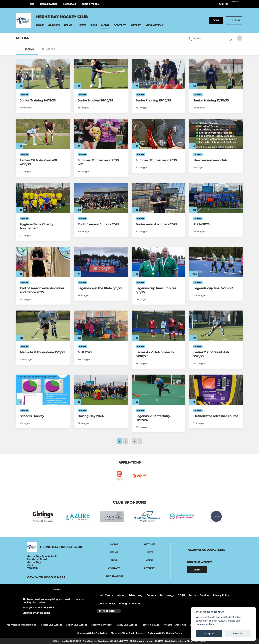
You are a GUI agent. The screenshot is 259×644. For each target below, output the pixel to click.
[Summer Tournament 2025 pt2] (101, 134)
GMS (32, 4)
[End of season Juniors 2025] (101, 198)
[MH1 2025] (101, 326)
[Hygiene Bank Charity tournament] (43, 198)
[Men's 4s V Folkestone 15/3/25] (43, 326)
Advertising (136, 595)
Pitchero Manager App (175, 625)
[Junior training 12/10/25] (216, 74)
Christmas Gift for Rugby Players (127, 633)
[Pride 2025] (216, 198)
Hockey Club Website (102, 625)
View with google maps (46, 577)
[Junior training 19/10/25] (159, 74)
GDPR (181, 595)
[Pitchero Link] (237, 5)
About (121, 595)
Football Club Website (51, 625)
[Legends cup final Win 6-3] (216, 262)
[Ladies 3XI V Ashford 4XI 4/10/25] (43, 134)
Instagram (69, 4)
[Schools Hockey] (43, 390)
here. (212, 624)
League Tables (49, 4)
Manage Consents (130, 604)
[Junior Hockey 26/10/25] (101, 74)
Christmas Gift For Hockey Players (165, 633)
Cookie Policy (107, 604)
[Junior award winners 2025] (159, 198)
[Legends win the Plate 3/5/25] (101, 262)
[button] (40, 25)
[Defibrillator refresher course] (216, 390)
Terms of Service (199, 595)
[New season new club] (216, 134)
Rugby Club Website (127, 625)
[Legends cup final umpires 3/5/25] (159, 262)
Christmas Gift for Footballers (92, 633)
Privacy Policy (221, 595)
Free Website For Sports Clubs (21, 625)
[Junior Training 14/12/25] (43, 74)
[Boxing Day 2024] (101, 390)
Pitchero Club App (150, 625)
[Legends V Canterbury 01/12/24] (159, 390)
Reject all (238, 633)
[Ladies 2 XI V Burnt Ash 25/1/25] (216, 326)
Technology (167, 595)
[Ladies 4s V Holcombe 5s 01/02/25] (159, 326)
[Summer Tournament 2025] (159, 134)
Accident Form (91, 4)
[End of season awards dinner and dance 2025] (43, 262)
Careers (151, 595)
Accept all (209, 633)
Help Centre (106, 595)
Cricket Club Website (76, 625)
